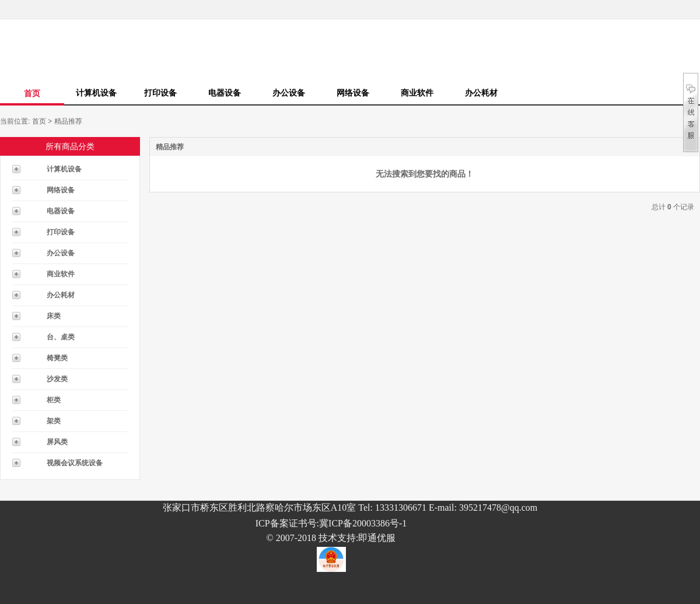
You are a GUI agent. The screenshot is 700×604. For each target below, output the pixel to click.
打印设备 (160, 93)
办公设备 (289, 93)
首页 (32, 93)
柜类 (54, 400)
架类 (54, 421)
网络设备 (353, 93)
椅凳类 (57, 358)
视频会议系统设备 (75, 463)
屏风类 (57, 442)
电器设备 (225, 93)
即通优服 (377, 538)
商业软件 (417, 93)
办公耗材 (481, 93)
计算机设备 (96, 93)
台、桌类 (61, 337)
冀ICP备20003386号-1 (363, 523)
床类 (54, 316)
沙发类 (57, 379)
